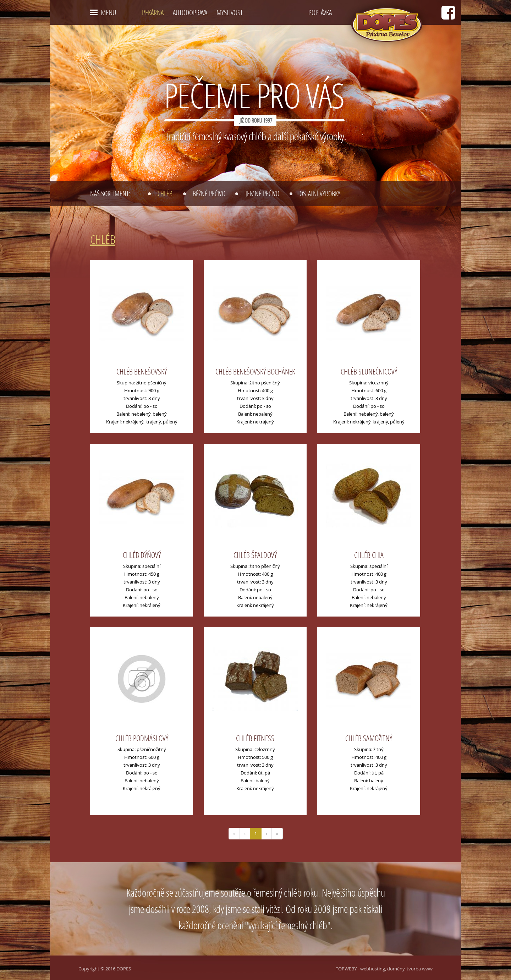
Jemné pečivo (262, 193)
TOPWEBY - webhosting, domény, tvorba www (384, 969)
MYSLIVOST (230, 12)
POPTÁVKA (320, 12)
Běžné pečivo (209, 193)
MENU (108, 12)
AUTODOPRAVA (190, 12)
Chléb (165, 193)
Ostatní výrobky (320, 193)
